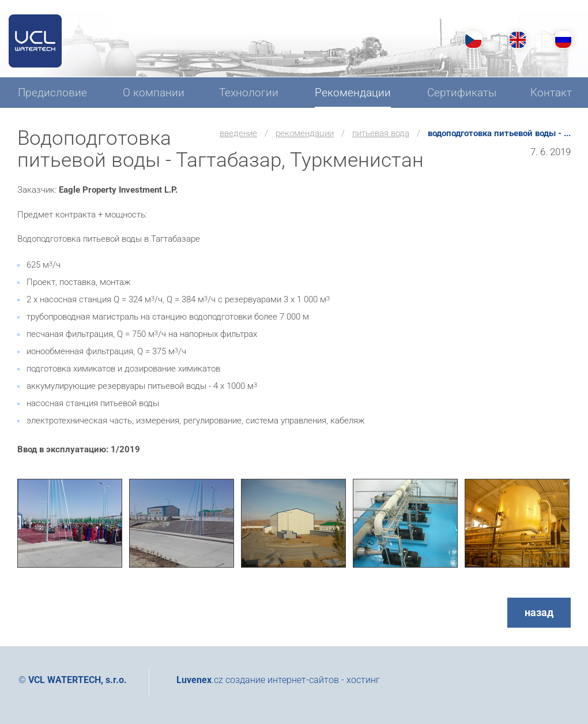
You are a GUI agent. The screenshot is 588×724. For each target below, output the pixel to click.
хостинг (363, 680)
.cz (200, 680)
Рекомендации (305, 133)
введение (238, 133)
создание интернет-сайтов (282, 680)
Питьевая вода (381, 133)
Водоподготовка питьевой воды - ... (499, 133)
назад (539, 612)
